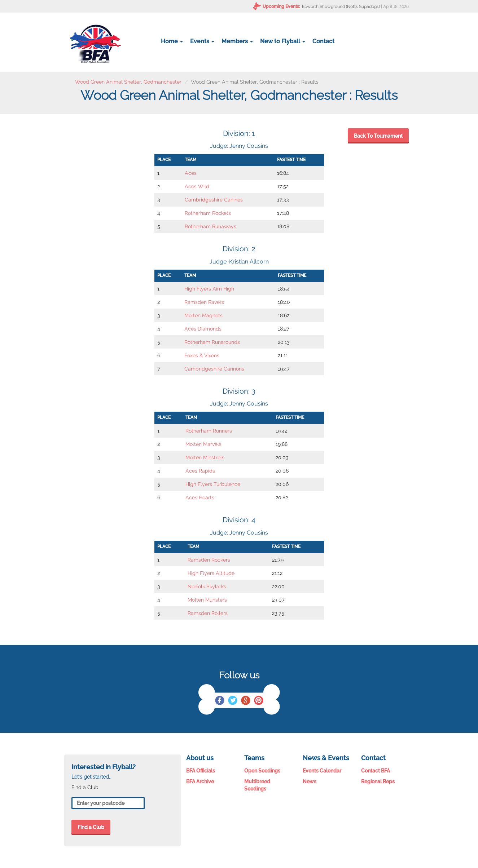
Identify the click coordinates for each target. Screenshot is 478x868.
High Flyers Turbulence (213, 484)
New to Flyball (283, 41)
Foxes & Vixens (202, 355)
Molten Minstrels (205, 457)
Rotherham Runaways (211, 226)
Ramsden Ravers (204, 302)
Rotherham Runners (209, 431)
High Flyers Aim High (209, 289)
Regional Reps (378, 781)
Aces (191, 173)
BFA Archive (200, 781)
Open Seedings (262, 771)
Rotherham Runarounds (212, 342)
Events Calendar (322, 771)
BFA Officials (201, 771)
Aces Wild (197, 186)
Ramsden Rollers (208, 613)
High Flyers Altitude (211, 573)
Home (172, 41)
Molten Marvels (203, 444)
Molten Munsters (207, 600)
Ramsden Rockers (209, 560)
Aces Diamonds (203, 329)
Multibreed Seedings (257, 785)
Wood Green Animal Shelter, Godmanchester (128, 82)
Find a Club (91, 827)
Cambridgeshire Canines (214, 200)
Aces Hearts (200, 497)
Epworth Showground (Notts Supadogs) (341, 6)
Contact (323, 41)
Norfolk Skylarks (207, 586)
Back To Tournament (378, 136)
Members (237, 41)
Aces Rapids (200, 471)
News (310, 781)
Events (202, 41)
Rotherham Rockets (208, 213)
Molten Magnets (203, 315)
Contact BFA (376, 771)
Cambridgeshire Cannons (214, 369)
